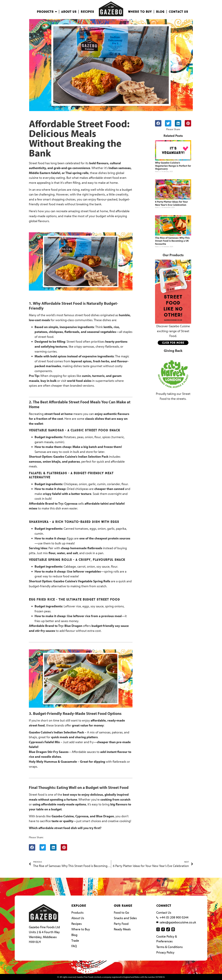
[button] (32, 847)
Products (47, 12)
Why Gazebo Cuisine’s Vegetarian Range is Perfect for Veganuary (173, 166)
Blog (160, 12)
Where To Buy (140, 12)
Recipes (87, 12)
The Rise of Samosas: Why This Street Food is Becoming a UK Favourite (172, 241)
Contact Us (178, 12)
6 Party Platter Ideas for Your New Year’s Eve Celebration (171, 203)
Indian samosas (120, 168)
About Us (69, 12)
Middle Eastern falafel (45, 173)
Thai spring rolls (77, 173)
